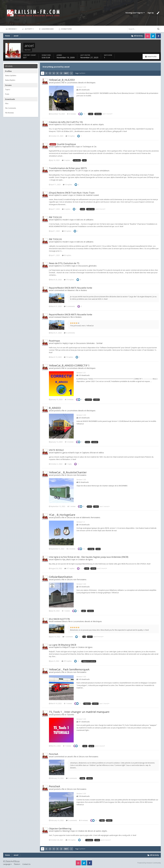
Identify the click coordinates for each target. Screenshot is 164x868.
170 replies (69, 280)
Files (7, 103)
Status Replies (10, 80)
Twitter (153, 36)
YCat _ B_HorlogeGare (62, 515)
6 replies (66, 209)
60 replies (67, 231)
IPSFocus (16, 861)
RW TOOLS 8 (55, 217)
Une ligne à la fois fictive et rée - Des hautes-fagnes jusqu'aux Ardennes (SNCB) (89, 557)
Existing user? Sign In (135, 13)
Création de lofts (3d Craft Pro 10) (66, 122)
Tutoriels (70, 715)
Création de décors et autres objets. (89, 124)
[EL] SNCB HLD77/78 (59, 619)
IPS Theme (7, 861)
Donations (66, 29)
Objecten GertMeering (60, 828)
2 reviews (71, 549)
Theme (17, 864)
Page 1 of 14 (80, 73)
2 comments (71, 778)
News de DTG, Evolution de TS (64, 263)
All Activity (9, 66)
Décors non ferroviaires (77, 475)
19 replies (68, 357)
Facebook (158, 36)
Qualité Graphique (66, 144)
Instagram (148, 36)
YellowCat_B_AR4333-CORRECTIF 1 (69, 365)
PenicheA (54, 754)
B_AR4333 (55, 408)
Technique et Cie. (90, 147)
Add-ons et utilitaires (85, 220)
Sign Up (151, 13)
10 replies (70, 136)
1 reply (68, 464)
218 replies (71, 840)
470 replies (67, 661)
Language (7, 864)
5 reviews (69, 442)
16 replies (67, 185)
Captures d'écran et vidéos (93, 453)
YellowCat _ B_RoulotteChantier (68, 472)
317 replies (69, 568)
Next (66, 73)
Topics (8, 89)
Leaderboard (47, 29)
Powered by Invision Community (149, 863)
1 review (71, 506)
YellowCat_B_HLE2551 (62, 80)
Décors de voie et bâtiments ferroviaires (83, 517)
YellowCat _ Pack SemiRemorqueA (69, 669)
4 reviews (71, 114)
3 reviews (69, 400)
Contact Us (26, 864)
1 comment (68, 637)
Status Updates (11, 75)
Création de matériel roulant (87, 195)
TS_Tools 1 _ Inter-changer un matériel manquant (79, 712)
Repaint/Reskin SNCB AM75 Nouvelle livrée (71, 288)
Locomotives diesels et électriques (81, 83)
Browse (13, 29)
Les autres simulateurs (100, 171)
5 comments (69, 306)
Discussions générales (87, 266)
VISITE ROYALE (56, 450)
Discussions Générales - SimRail (89, 343)
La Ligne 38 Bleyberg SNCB (63, 645)
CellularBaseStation (61, 577)
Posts (7, 94)
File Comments (11, 108)
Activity (29, 29)
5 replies (66, 160)
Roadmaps (54, 341)
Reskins (84, 290)
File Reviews (9, 113)
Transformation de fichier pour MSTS (68, 168)
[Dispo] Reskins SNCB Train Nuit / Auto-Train (72, 193)
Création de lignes (85, 559)
